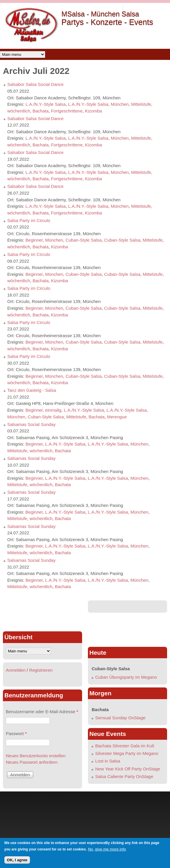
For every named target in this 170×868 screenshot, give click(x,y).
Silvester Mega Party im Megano (127, 753)
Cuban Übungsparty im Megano (126, 677)
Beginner (34, 240)
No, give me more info (107, 849)
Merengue (117, 417)
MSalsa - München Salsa (100, 14)
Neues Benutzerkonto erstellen (36, 756)
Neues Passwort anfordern (32, 762)
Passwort (16, 733)
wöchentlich (19, 111)
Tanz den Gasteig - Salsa (32, 390)
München (120, 104)
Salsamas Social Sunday (31, 424)
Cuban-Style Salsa (84, 240)
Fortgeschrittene (67, 111)
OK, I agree (17, 860)
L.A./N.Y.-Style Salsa (46, 104)
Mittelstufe (141, 104)
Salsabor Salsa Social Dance (35, 84)
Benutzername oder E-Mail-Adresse (42, 712)
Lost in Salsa (108, 761)
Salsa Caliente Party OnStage (124, 776)
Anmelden (16, 670)
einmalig (53, 410)
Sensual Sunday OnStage (120, 718)
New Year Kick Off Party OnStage (128, 769)
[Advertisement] (42, 614)
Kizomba (93, 111)
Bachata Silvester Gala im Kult (125, 746)
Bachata (41, 111)
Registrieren (41, 670)
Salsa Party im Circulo (29, 220)
